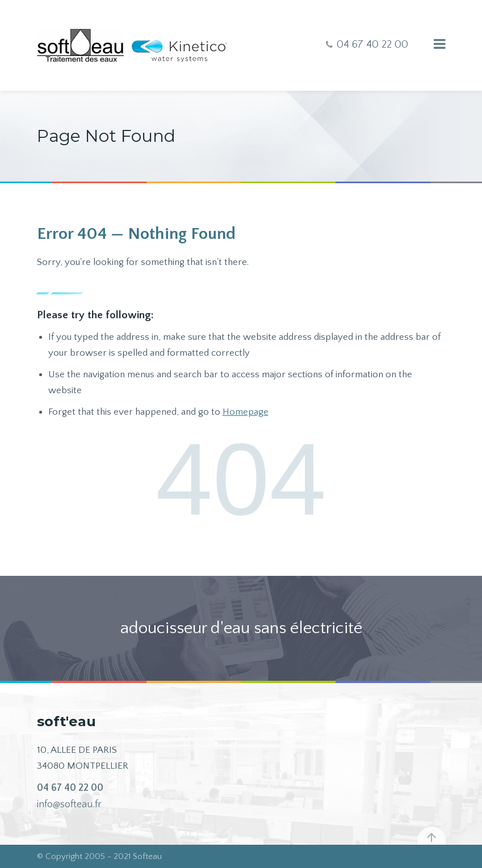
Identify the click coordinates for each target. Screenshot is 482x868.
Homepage (246, 412)
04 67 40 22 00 (70, 788)
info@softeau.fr (69, 804)
